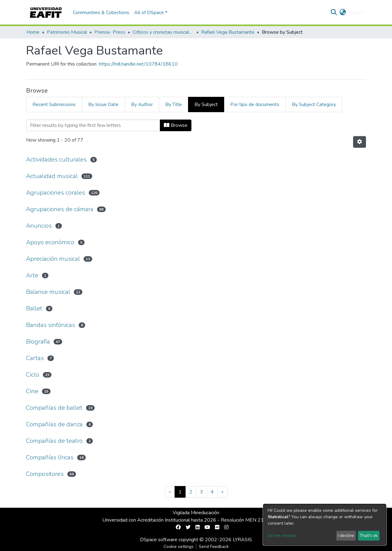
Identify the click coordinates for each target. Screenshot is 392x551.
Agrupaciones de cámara (60, 209)
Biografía (38, 342)
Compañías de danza (54, 424)
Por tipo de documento (255, 104)
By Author (142, 104)
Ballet (34, 308)
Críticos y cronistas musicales (163, 32)
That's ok (369, 536)
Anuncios (39, 226)
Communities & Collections (101, 13)
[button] (343, 13)
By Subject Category (314, 104)
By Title (174, 104)
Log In (355, 13)
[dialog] (325, 524)
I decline (346, 536)
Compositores (45, 474)
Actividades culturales (56, 160)
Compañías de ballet (54, 408)
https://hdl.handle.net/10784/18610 (138, 64)
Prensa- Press (110, 32)
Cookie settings (179, 547)
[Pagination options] (360, 142)
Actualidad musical (52, 176)
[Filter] (93, 125)
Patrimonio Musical (67, 32)
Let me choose (282, 536)
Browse (176, 125)
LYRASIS (242, 540)
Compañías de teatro (54, 441)
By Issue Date (103, 104)
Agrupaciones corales (56, 193)
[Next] (222, 492)
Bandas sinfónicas (51, 325)
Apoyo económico (50, 242)
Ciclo (33, 375)
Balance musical (48, 292)
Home (33, 32)
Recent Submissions (54, 104)
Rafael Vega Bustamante (228, 32)
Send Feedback (214, 547)
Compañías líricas (50, 457)
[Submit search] (334, 13)
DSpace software (159, 540)
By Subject (206, 104)
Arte (32, 275)
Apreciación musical (53, 259)
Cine (32, 391)
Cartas (35, 358)
